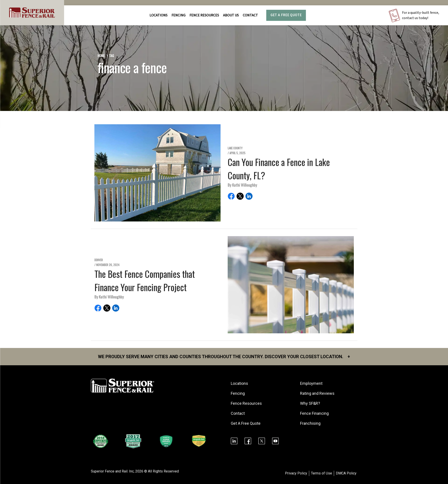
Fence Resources (246, 403)
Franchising (310, 423)
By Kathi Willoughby (242, 185)
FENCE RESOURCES (204, 15)
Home (101, 56)
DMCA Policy (346, 473)
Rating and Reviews (317, 393)
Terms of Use (322, 473)
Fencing (238, 393)
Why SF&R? (310, 403)
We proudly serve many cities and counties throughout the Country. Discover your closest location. (224, 357)
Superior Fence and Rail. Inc (112, 471)
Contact (250, 15)
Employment (311, 383)
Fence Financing (314, 413)
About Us (231, 15)
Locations (158, 15)
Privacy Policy (296, 473)
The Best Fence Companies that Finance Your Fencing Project (145, 281)
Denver (99, 260)
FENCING (178, 15)
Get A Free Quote (286, 15)
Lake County (235, 148)
